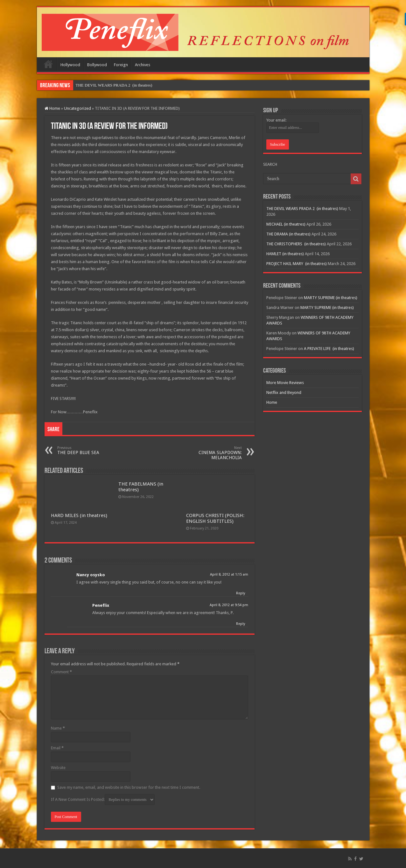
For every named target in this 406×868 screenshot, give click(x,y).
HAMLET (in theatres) (285, 254)
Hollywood (70, 65)
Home (48, 64)
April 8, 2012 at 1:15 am (229, 574)
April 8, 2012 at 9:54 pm (229, 605)
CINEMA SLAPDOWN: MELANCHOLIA (209, 453)
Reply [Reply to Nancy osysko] (241, 593)
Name (58, 728)
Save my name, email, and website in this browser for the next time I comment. (129, 787)
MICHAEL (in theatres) (286, 224)
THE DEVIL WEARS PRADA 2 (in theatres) (302, 209)
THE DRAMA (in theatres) (288, 234)
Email (57, 748)
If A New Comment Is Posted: (103, 800)
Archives (143, 65)
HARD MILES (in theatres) (79, 515)
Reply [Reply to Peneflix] (241, 624)
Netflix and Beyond (284, 392)
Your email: (276, 120)
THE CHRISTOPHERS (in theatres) (296, 244)
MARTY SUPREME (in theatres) (331, 298)
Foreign (121, 65)
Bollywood (97, 65)
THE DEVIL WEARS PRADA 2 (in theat (111, 85)
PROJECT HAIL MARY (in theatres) (297, 264)
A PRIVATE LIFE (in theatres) (329, 349)
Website (58, 768)
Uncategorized (77, 108)
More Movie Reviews (285, 383)
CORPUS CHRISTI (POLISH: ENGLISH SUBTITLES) (215, 518)
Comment (61, 672)
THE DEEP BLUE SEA (90, 450)
